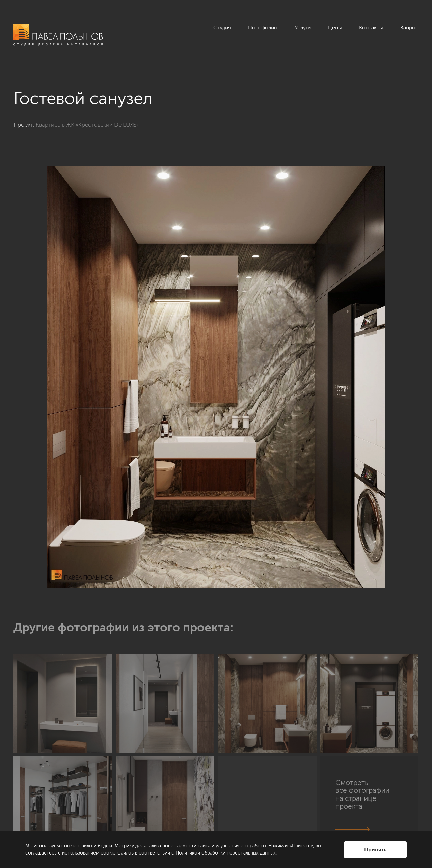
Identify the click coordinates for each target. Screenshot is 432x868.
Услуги (303, 28)
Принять (375, 850)
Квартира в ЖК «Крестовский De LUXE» (87, 125)
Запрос (409, 28)
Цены (335, 28)
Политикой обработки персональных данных (226, 853)
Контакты (371, 28)
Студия (222, 28)
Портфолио (263, 28)
